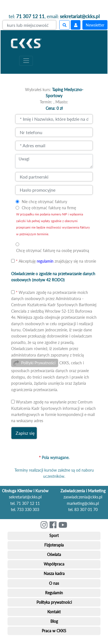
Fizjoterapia (54, 545)
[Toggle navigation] (26, 61)
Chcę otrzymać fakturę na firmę (49, 208)
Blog (54, 621)
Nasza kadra (54, 573)
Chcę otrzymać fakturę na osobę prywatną (53, 250)
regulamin (45, 261)
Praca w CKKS (54, 631)
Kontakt (54, 612)
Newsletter (95, 25)
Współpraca (54, 564)
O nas (54, 583)
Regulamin (54, 593)
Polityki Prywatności (38, 363)
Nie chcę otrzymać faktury (44, 202)
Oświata (54, 554)
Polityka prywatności (54, 602)
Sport (54, 535)
